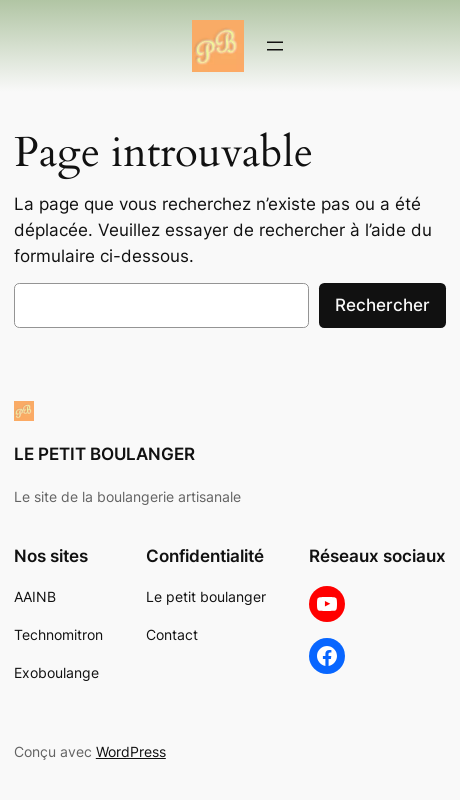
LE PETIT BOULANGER (104, 454)
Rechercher (382, 305)
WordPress (131, 751)
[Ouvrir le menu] (275, 46)
